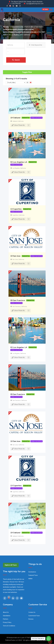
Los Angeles (16, 168)
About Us (6, 612)
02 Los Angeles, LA (19, 162)
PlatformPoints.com (42, 640)
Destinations (32, 572)
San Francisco (16, 307)
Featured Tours (33, 575)
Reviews (31, 619)
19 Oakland (15, 118)
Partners (6, 619)
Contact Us (32, 612)
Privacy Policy (7, 622)
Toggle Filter (27, 72)
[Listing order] (16, 83)
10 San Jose (15, 256)
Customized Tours (34, 616)
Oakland (15, 121)
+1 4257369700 (15, 4)
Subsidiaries (7, 616)
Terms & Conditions (9, 626)
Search (16, 60)
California (21, 121)
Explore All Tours (11, 565)
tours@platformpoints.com (35, 4)
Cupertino (15, 215)
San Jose (15, 260)
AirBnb (30, 579)
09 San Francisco (18, 300)
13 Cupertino (16, 209)
